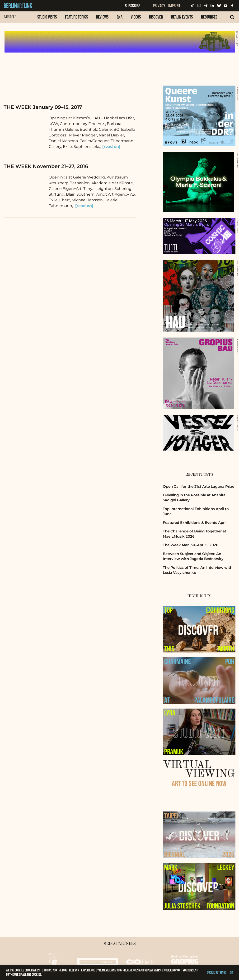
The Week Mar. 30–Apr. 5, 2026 (190, 545)
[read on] (111, 147)
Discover (156, 17)
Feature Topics (76, 17)
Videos (136, 17)
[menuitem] (47, 19)
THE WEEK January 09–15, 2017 (43, 107)
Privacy (159, 6)
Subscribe (133, 6)
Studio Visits (47, 17)
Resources (209, 17)
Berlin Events (182, 17)
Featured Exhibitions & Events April (195, 523)
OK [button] (232, 972)
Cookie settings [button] (217, 972)
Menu (10, 17)
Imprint (174, 6)
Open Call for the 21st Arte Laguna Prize (199, 486)
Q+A (120, 17)
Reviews (102, 17)
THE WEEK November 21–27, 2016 (46, 166)
